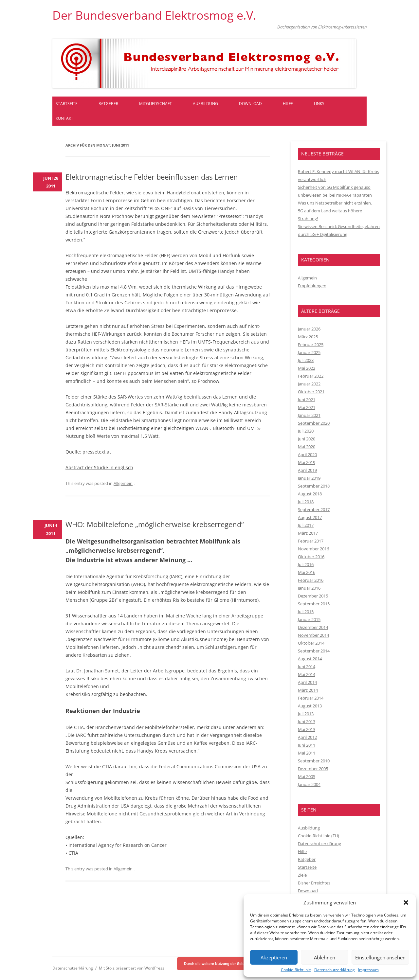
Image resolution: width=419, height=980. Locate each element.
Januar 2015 (309, 619)
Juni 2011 (307, 745)
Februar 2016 (311, 580)
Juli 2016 (306, 564)
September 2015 (314, 604)
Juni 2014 (307, 667)
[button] (406, 902)
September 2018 (314, 486)
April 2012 (307, 737)
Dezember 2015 (313, 596)
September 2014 (314, 651)
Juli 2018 (306, 502)
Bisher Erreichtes (314, 883)
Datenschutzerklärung (335, 970)
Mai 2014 (307, 674)
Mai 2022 (307, 368)
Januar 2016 (309, 588)
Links (319, 104)
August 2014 (310, 659)
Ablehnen (325, 957)
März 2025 (308, 337)
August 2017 (310, 517)
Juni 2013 (307, 722)
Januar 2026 (309, 329)
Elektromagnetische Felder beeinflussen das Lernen (152, 177)
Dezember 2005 (313, 769)
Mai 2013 (307, 729)
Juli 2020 (306, 431)
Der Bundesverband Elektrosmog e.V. (154, 15)
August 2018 (310, 494)
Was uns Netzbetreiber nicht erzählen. (335, 203)
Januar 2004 (309, 784)
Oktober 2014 (311, 643)
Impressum (368, 970)
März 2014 (308, 690)
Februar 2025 (311, 345)
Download (250, 104)
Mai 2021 (307, 407)
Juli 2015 (306, 612)
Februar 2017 (311, 541)
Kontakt (64, 118)
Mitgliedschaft (155, 104)
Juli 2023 (306, 360)
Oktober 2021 (311, 392)
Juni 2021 (307, 400)
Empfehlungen (312, 286)
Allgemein (123, 483)
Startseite (67, 104)
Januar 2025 (309, 352)
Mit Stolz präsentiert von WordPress (132, 968)
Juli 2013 (306, 714)
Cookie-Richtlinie (296, 970)
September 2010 (314, 761)
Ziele (302, 875)
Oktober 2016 (311, 557)
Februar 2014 (311, 698)
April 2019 (307, 470)
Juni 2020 (307, 439)
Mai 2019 (307, 462)
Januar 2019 (309, 478)
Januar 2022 (309, 384)
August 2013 (310, 706)
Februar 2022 (311, 376)
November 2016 (313, 549)
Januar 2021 (309, 415)
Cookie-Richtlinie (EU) (319, 836)
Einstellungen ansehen (380, 957)
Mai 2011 (307, 753)
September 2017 (314, 509)
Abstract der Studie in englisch (99, 467)
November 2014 (313, 635)
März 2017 (308, 533)
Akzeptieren (274, 957)
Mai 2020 (307, 447)
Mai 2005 (307, 776)
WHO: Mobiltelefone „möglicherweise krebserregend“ (155, 524)
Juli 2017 (306, 525)
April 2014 (307, 682)
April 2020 (307, 454)
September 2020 (314, 423)
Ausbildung (205, 104)
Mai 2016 (307, 572)
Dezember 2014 (313, 627)
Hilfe (288, 104)
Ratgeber (108, 104)
